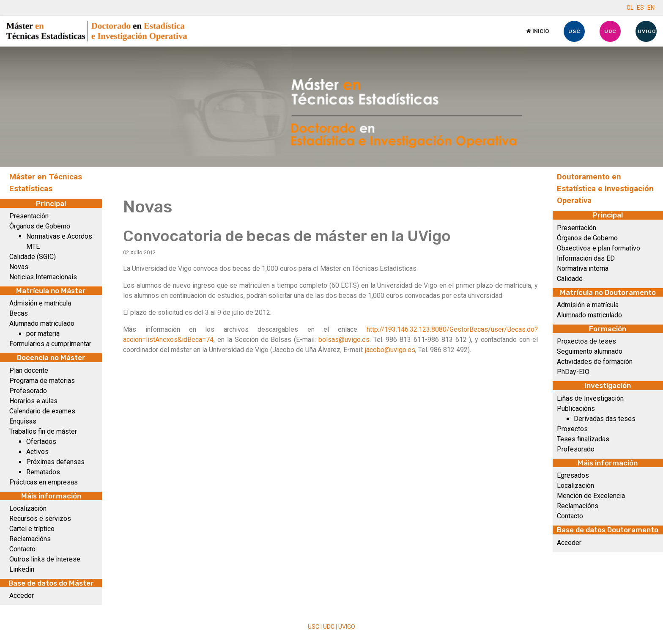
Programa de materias (42, 381)
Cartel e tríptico (32, 529)
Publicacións (576, 409)
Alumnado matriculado (42, 323)
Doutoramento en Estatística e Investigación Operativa (605, 189)
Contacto (22, 549)
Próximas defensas (55, 462)
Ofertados (41, 442)
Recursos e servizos (40, 519)
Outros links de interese (45, 559)
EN (651, 8)
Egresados (573, 475)
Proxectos (572, 429)
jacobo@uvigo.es (390, 350)
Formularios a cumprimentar (50, 344)
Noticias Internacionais (43, 277)
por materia (43, 334)
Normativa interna (583, 268)
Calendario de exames (42, 411)
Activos (37, 452)
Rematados (43, 472)
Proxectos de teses (586, 341)
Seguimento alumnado (590, 351)
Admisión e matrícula (40, 303)
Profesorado (28, 391)
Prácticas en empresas (44, 482)
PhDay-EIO (573, 372)
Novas (19, 267)
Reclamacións (30, 539)
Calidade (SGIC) (33, 257)
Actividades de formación (595, 362)
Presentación (29, 216)
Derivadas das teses (605, 419)
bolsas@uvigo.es (344, 340)
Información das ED (586, 258)
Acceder (22, 596)
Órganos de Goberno (40, 226)
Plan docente (29, 370)
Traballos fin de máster (43, 431)
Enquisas (23, 421)
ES (640, 8)
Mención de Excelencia (591, 496)
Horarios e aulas (33, 401)
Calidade (570, 279)
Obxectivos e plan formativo (599, 248)
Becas (19, 313)
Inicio (537, 31)
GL (630, 8)
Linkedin (22, 569)
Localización (28, 508)
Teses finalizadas (583, 439)
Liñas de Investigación (590, 398)
